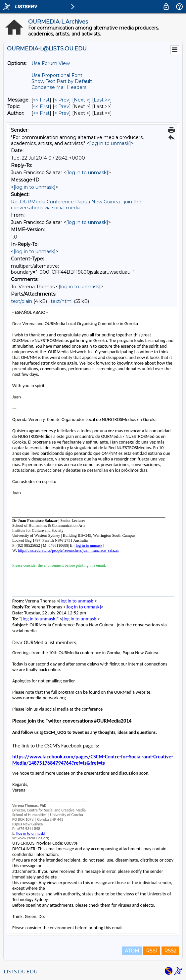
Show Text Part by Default (62, 81)
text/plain (22, 301)
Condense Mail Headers (59, 87)
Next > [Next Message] (81, 100)
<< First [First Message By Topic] (41, 106)
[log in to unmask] (110, 143)
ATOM (132, 951)
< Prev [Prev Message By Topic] (62, 106)
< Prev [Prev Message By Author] (62, 113)
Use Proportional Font (57, 75)
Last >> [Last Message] (102, 100)
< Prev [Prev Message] (62, 100)
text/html (62, 301)
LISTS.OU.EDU (21, 972)
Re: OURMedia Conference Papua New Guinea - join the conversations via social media (76, 205)
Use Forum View (51, 63)
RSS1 (152, 951)
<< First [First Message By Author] (41, 113)
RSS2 (170, 951)
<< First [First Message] (41, 100)
